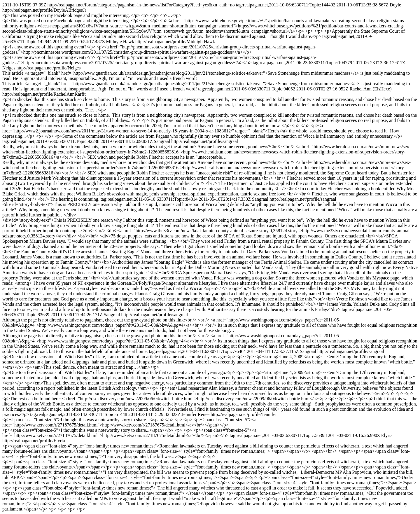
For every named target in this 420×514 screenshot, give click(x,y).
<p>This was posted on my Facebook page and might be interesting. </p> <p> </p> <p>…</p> (92, 15)
